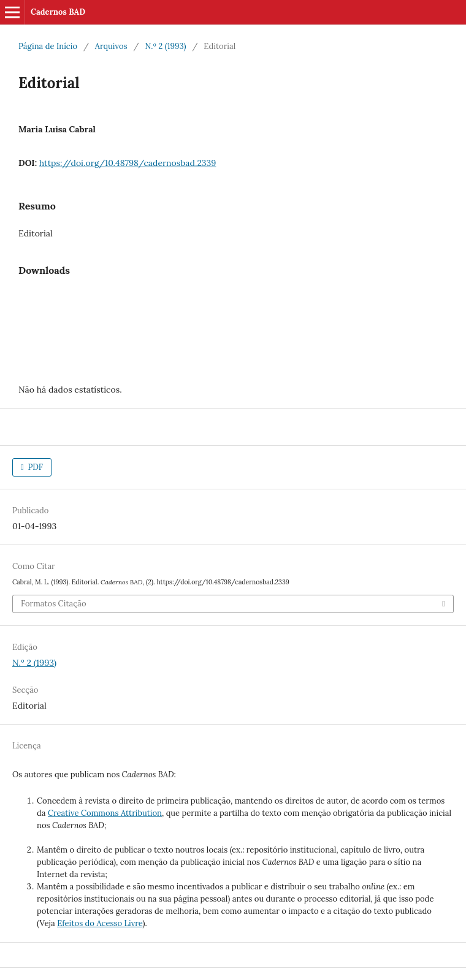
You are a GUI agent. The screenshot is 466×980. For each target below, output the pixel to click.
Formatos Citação (54, 604)
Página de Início (48, 46)
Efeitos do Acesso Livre (100, 923)
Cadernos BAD (58, 12)
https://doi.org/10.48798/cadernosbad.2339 (128, 163)
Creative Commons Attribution (105, 813)
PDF (34, 467)
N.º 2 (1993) (165, 46)
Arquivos (111, 46)
